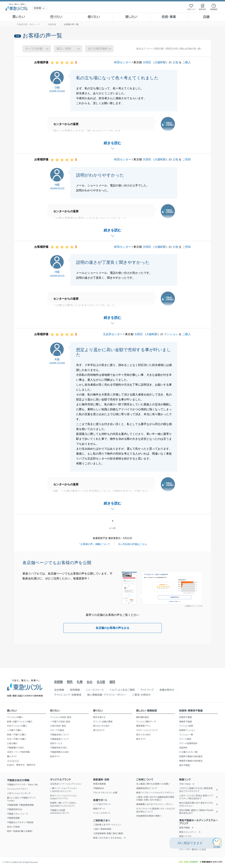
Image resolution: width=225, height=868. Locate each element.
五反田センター (113, 334)
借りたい (94, 17)
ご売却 (187, 159)
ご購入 (187, 62)
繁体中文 (20, 765)
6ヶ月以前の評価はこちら (133, 544)
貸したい (131, 17)
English (11, 765)
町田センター (123, 62)
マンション (171, 334)
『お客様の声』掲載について (94, 544)
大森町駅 (160, 62)
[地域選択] (40, 8)
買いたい (19, 17)
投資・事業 (169, 17)
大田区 (147, 62)
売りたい (56, 17)
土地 (175, 62)
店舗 (206, 17)
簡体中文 (31, 765)
